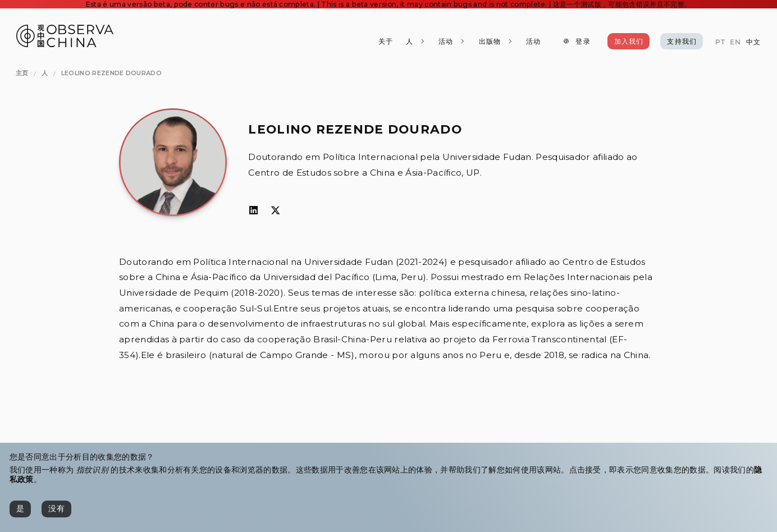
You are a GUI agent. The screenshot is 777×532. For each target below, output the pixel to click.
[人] (416, 41)
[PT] (720, 42)
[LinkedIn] (253, 211)
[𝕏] (275, 211)
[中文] (753, 42)
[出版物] (496, 41)
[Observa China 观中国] (65, 44)
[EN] (735, 42)
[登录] (576, 41)
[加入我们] (629, 41)
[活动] (533, 41)
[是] (20, 509)
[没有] (56, 509)
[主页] (22, 74)
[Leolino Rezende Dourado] (111, 74)
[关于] (386, 41)
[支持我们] (682, 41)
